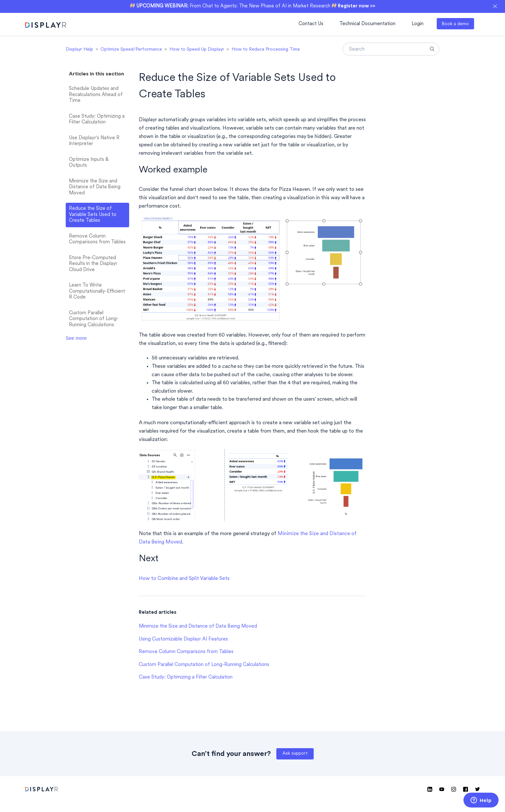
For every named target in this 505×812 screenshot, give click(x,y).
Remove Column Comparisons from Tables (97, 240)
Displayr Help (79, 49)
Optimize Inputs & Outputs (89, 163)
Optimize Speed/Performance (131, 49)
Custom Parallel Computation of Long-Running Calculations (94, 319)
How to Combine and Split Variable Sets (184, 579)
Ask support (295, 753)
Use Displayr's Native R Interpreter (94, 141)
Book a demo (455, 24)
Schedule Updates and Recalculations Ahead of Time (96, 95)
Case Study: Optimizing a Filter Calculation (97, 120)
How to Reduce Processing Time (266, 49)
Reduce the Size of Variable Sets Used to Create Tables (93, 215)
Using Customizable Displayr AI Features (183, 639)
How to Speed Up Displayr (197, 49)
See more (76, 338)
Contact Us (311, 24)
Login (418, 24)
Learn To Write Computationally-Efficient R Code (97, 291)
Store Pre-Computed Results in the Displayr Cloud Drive (93, 264)
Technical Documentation (367, 24)
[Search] (391, 49)
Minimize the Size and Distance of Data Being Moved (95, 187)
